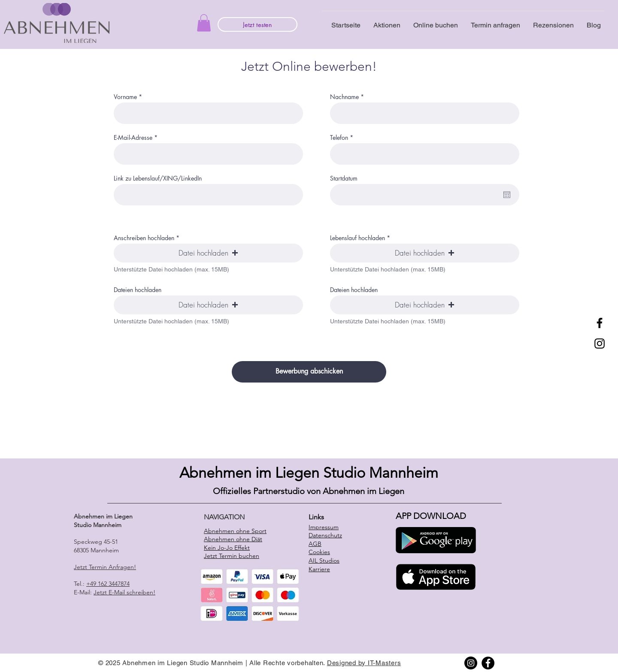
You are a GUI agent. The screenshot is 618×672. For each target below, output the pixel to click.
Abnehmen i (219, 473)
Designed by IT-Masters (364, 663)
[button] (204, 23)
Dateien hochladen (138, 290)
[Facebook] (600, 323)
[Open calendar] (507, 195)
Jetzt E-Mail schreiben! (124, 592)
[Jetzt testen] (257, 24)
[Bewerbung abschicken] (309, 372)
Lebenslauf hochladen (357, 238)
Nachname (344, 97)
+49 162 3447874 (108, 584)
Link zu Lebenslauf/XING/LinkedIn (158, 178)
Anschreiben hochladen (144, 238)
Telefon (339, 138)
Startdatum (344, 178)
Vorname (125, 97)
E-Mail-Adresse (133, 138)
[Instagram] (600, 344)
